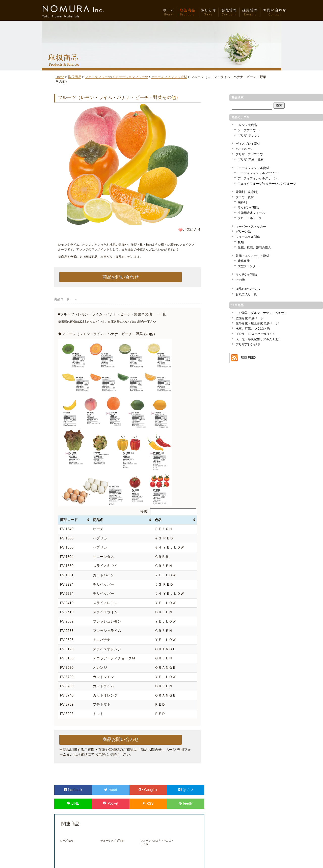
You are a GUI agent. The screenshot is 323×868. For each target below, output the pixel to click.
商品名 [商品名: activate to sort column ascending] (98, 520)
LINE (73, 803)
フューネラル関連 (248, 237)
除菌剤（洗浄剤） (248, 192)
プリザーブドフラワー (251, 154)
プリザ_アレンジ (249, 136)
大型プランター (248, 266)
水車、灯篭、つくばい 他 (253, 329)
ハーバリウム (245, 149)
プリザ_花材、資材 (251, 160)
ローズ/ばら (67, 841)
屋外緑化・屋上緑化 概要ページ (257, 323)
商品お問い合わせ (121, 277)
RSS (148, 803)
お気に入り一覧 (246, 294)
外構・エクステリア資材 (252, 256)
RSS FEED (248, 358)
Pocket (111, 803)
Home (60, 77)
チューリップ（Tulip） (113, 841)
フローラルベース (250, 218)
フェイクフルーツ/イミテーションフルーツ (116, 77)
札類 (241, 242)
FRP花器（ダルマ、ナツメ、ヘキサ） (261, 313)
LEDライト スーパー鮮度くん (256, 334)
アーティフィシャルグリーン (257, 178)
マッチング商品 (246, 275)
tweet (111, 790)
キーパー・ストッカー (251, 227)
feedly (186, 803)
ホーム (169, 14)
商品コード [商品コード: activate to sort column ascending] (69, 520)
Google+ (148, 790)
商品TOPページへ (248, 289)
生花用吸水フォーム (251, 213)
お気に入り (192, 230)
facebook (73, 790)
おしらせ (208, 14)
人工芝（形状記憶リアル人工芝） (258, 339)
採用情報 (250, 14)
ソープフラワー (248, 130)
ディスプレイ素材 (248, 144)
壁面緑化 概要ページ (250, 318)
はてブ (186, 790)
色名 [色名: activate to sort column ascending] (158, 520)
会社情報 (229, 14)
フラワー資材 (245, 197)
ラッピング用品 (248, 208)
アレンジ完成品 (246, 125)
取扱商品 (187, 14)
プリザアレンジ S (248, 344)
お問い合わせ (275, 14)
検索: (168, 511)
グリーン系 (243, 232)
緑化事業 (244, 261)
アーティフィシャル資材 (169, 77)
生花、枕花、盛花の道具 (254, 247)
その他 (240, 280)
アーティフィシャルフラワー (257, 173)
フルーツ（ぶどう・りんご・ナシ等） (157, 842)
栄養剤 (242, 202)
